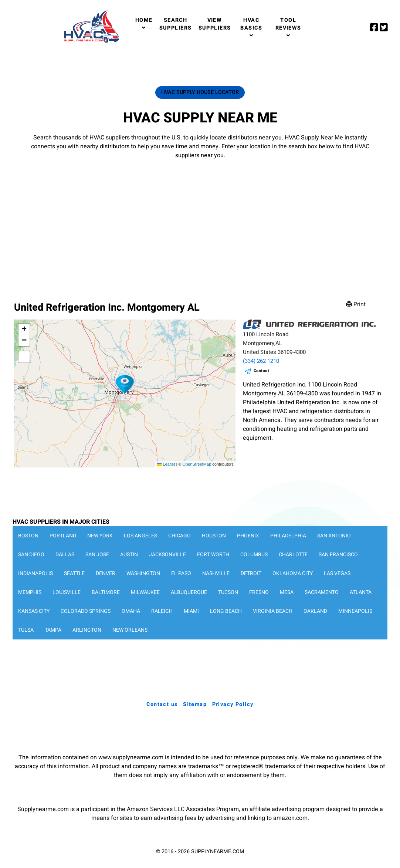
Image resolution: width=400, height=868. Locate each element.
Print (357, 304)
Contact (262, 371)
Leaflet (166, 464)
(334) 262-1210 (261, 361)
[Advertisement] (200, 223)
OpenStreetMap (197, 464)
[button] (125, 384)
